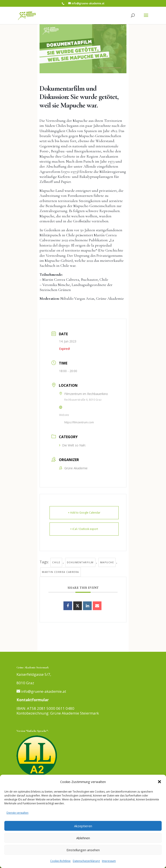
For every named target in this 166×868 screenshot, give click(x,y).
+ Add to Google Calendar (84, 513)
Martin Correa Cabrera (61, 572)
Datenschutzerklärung (86, 861)
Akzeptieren (83, 826)
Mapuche (107, 562)
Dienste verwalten (17, 813)
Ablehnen (83, 838)
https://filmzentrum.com (79, 422)
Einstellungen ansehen (83, 850)
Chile (56, 562)
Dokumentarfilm (80, 562)
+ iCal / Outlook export (84, 529)
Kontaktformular (33, 700)
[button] (159, 782)
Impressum (109, 861)
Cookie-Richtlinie (60, 861)
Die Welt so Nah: (72, 445)
